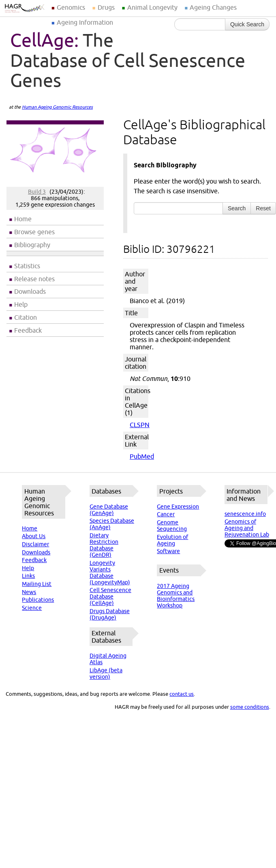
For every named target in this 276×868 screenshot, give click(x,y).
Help (21, 304)
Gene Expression (178, 507)
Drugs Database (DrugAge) (110, 614)
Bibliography (32, 245)
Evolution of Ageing (172, 540)
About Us (34, 536)
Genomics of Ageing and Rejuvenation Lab (247, 528)
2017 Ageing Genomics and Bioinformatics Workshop (176, 596)
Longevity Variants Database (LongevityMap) (110, 573)
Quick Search (247, 24)
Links (28, 576)
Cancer (166, 514)
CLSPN (140, 425)
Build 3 (37, 192)
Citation (26, 317)
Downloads (30, 291)
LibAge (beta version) (106, 673)
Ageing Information (85, 22)
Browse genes (34, 232)
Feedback (28, 330)
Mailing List (37, 584)
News (29, 592)
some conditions (250, 707)
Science (32, 608)
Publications (38, 600)
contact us (182, 694)
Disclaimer (35, 544)
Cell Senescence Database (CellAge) (110, 596)
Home (23, 219)
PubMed (142, 456)
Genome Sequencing (172, 526)
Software (168, 551)
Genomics (71, 7)
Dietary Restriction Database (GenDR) (104, 545)
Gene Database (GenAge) (109, 510)
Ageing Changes (213, 7)
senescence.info (245, 514)
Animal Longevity (152, 7)
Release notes (34, 279)
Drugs (106, 7)
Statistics (27, 266)
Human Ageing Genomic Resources (57, 107)
